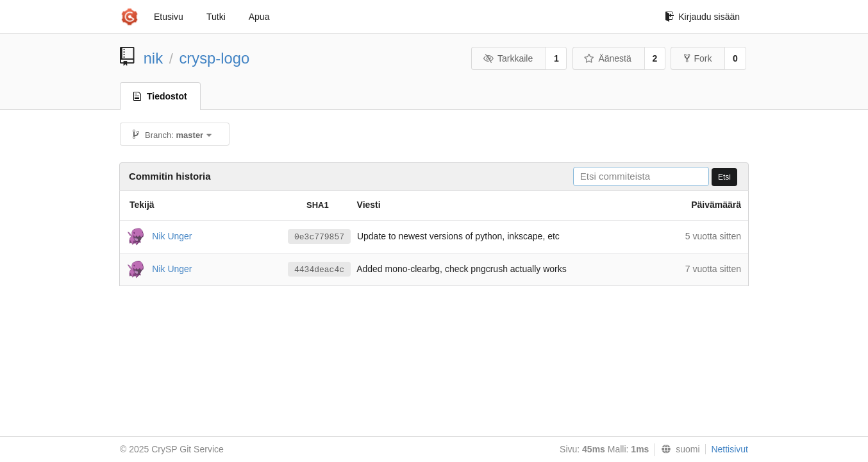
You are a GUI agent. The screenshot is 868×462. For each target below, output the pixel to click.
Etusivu (169, 17)
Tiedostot (160, 96)
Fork (698, 58)
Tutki (216, 17)
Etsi (724, 177)
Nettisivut (730, 449)
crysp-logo (214, 58)
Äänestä (608, 58)
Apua (259, 17)
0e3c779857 (319, 237)
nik (153, 58)
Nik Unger (172, 235)
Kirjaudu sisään (702, 17)
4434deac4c (319, 270)
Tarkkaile (508, 58)
